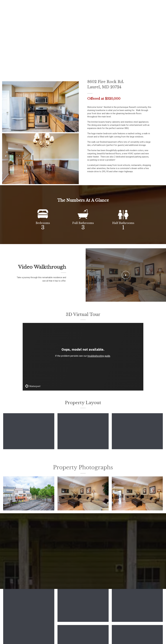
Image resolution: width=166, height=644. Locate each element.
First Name (27, 568)
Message (27, 583)
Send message (30, 603)
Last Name (89, 568)
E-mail (26, 576)
